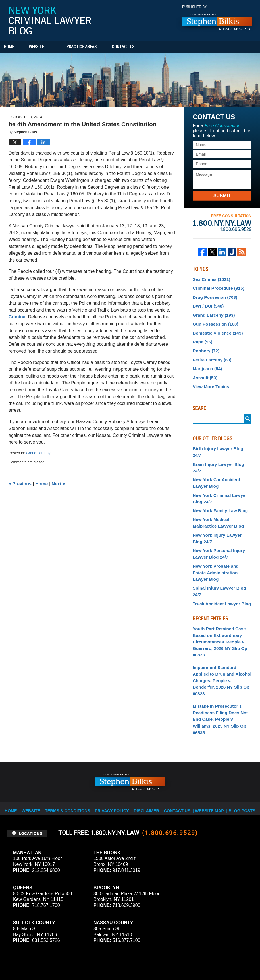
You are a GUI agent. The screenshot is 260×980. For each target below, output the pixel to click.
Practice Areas (97, 47)
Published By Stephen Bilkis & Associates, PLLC (217, 19)
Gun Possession (213, 321)
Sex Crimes (210, 279)
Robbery (205, 346)
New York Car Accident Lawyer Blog (222, 461)
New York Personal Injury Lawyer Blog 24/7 (217, 526)
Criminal (18, 317)
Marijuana (206, 363)
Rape (202, 337)
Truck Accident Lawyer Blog (219, 560)
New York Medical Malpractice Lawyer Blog (221, 498)
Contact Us (146, 47)
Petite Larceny (210, 354)
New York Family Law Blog (218, 486)
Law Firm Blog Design (226, 960)
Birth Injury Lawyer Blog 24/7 (220, 441)
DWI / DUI (207, 304)
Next (59, 484)
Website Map (207, 744)
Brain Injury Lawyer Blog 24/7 (221, 449)
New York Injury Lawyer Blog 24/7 (220, 512)
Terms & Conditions (73, 744)
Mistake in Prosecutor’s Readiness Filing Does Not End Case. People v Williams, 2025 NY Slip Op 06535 (220, 659)
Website (52, 47)
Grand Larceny (38, 453)
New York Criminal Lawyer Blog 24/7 (218, 475)
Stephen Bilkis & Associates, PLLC (71, 960)
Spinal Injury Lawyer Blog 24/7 (221, 552)
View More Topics (209, 379)
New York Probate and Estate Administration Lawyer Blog (220, 541)
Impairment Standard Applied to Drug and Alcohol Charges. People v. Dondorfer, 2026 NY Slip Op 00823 (221, 630)
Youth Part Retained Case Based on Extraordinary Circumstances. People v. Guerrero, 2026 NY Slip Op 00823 (218, 597)
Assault (204, 371)
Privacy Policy (114, 744)
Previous (20, 484)
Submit (222, 196)
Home (16, 47)
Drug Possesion (213, 296)
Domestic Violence (216, 329)
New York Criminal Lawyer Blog (50, 20)
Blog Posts (238, 744)
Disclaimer (146, 744)
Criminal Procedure (216, 287)
